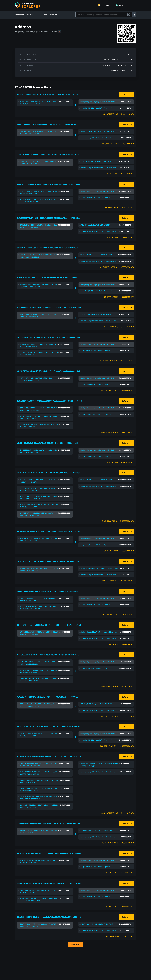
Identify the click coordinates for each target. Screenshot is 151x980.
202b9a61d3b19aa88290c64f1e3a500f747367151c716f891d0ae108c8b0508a (48, 337)
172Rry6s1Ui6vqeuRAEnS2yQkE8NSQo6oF (96, 314)
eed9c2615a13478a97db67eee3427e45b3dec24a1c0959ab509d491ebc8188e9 (49, 853)
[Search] (101, 15)
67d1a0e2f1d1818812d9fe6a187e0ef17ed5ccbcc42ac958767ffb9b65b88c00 (48, 278)
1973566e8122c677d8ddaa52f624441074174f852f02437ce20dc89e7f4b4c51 (48, 824)
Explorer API (55, 15)
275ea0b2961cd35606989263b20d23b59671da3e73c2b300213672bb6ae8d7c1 (50, 401)
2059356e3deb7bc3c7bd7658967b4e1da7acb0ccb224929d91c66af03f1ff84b (49, 727)
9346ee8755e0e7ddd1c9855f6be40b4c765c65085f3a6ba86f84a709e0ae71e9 (49, 625)
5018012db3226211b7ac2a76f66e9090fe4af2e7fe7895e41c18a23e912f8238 (48, 561)
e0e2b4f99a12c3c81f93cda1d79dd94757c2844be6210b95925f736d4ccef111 (48, 443)
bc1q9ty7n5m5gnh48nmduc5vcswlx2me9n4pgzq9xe (100, 568)
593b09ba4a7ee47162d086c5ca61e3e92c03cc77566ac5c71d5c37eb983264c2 (49, 883)
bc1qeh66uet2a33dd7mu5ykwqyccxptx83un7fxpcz (99, 632)
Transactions (41, 15)
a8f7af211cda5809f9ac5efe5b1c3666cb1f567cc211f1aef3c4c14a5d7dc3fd (47, 125)
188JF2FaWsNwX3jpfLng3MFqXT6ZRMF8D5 (97, 924)
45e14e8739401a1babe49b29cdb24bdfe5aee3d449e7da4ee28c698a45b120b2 (49, 371)
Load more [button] (76, 944)
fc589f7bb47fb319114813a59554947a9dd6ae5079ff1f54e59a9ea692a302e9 (48, 95)
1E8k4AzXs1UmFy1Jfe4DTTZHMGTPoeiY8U (96, 255)
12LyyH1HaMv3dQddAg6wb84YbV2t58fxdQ (97, 225)
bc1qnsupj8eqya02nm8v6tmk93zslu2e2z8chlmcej (99, 138)
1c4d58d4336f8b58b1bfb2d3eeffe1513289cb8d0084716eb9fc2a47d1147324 (48, 697)
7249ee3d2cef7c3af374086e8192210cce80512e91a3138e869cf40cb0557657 (49, 473)
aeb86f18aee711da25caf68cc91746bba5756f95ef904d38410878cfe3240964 (48, 248)
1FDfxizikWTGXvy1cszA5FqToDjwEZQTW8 (96, 161)
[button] (60, 32)
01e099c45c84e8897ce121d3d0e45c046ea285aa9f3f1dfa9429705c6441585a (49, 307)
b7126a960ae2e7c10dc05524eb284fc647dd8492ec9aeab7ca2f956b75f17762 (49, 655)
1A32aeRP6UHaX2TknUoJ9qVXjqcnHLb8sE (97, 831)
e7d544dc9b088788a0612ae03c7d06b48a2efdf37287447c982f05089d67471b (49, 757)
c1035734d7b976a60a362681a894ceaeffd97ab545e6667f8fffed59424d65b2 (48, 532)
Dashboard (19, 15)
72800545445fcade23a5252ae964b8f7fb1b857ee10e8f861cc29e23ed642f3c (49, 591)
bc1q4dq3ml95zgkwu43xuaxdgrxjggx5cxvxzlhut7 (99, 132)
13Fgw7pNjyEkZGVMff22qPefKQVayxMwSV (96, 108)
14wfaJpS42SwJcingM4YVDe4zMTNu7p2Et (97, 704)
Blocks (30, 15)
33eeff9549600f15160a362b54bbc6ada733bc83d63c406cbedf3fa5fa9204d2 (49, 917)
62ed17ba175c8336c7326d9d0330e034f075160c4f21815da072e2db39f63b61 (49, 184)
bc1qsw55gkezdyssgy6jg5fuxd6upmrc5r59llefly (98, 102)
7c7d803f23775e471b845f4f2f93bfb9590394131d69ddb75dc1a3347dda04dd (49, 218)
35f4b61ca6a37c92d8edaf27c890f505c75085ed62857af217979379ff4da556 (48, 154)
